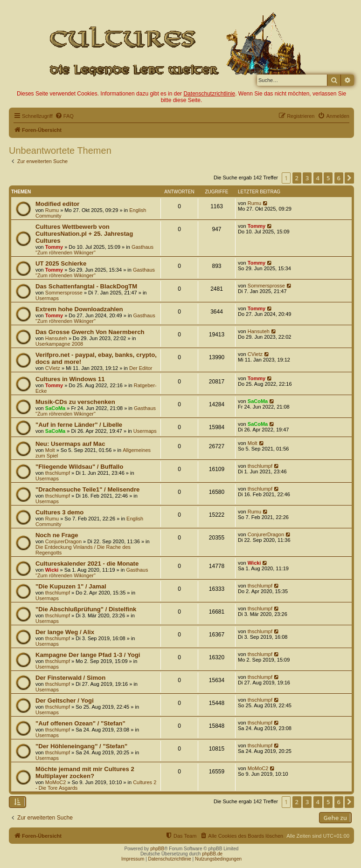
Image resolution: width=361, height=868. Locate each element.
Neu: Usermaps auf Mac (70, 444)
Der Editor (141, 368)
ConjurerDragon (63, 541)
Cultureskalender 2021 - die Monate (87, 564)
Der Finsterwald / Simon (70, 678)
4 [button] (318, 178)
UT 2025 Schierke (61, 263)
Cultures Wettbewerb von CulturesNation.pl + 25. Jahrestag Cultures (84, 234)
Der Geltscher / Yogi (65, 701)
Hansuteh (56, 338)
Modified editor (58, 204)
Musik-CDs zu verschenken (75, 402)
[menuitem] (64, 116)
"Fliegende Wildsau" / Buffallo (79, 467)
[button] (349, 178)
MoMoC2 (56, 782)
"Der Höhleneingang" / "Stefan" (81, 746)
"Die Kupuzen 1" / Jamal (71, 586)
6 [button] (339, 178)
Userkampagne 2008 (59, 344)
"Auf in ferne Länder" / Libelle (79, 425)
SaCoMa (55, 408)
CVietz (53, 368)
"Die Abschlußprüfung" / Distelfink (86, 609)
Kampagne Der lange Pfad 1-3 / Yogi (88, 655)
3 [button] (307, 178)
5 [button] (328, 178)
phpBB (157, 849)
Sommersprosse (64, 293)
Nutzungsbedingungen (218, 859)
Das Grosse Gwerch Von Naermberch (90, 332)
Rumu (52, 210)
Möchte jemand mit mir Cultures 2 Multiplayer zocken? (85, 772)
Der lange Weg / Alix (65, 632)
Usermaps (47, 298)
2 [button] (297, 178)
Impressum (133, 859)
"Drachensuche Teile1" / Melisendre (87, 489)
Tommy (54, 247)
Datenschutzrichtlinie (209, 94)
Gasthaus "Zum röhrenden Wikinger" (94, 250)
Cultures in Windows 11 (70, 379)
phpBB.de (212, 854)
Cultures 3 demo (59, 512)
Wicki (52, 570)
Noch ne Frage (57, 535)
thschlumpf (58, 473)
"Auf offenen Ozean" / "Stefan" (80, 723)
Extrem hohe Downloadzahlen (79, 309)
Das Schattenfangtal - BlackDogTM (86, 286)
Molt (50, 450)
